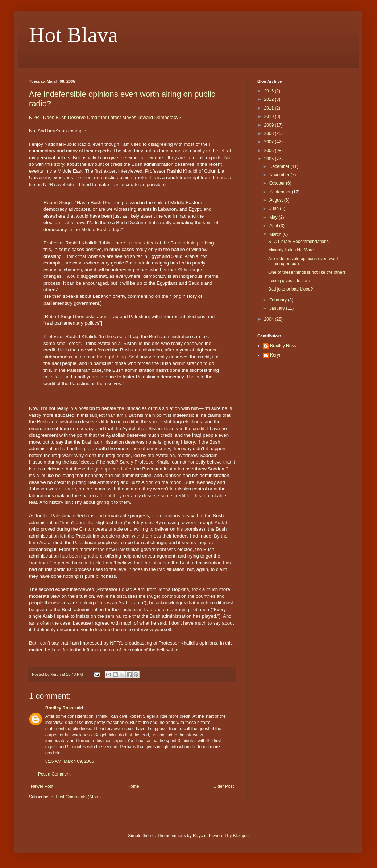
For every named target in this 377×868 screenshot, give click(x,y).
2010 (270, 116)
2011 (270, 108)
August (277, 200)
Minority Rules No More (291, 250)
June (275, 209)
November (280, 175)
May (274, 217)
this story (55, 164)
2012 (270, 99)
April (274, 226)
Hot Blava (73, 35)
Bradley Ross (59, 708)
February (279, 300)
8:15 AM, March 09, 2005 (70, 761)
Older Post (223, 786)
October (278, 183)
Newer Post (42, 786)
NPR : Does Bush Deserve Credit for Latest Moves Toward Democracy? (105, 117)
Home (133, 786)
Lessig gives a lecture (289, 281)
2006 (270, 151)
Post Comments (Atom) (78, 797)
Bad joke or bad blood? (291, 289)
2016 (270, 91)
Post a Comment (54, 774)
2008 (270, 133)
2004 (270, 319)
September (281, 192)
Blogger (241, 836)
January (278, 308)
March (276, 234)
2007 (270, 142)
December (280, 166)
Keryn (276, 355)
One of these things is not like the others (307, 272)
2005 (270, 159)
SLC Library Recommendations (299, 242)
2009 (270, 125)
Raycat (200, 836)
